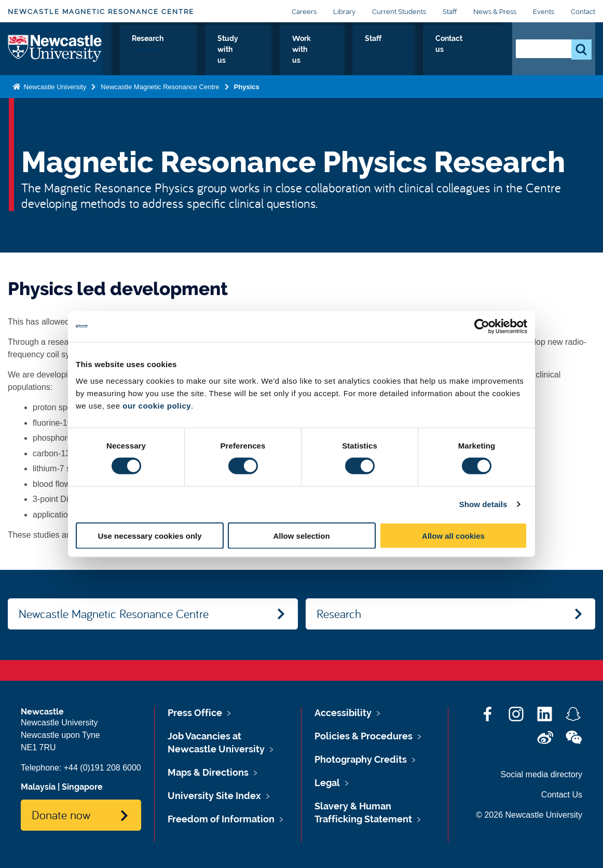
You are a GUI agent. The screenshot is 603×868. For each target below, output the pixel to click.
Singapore (82, 787)
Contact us (474, 50)
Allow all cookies (453, 535)
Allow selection (301, 535)
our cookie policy (157, 405)
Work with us (374, 50)
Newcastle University (54, 85)
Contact (583, 12)
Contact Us (562, 795)
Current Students (399, 12)
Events (544, 12)
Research (241, 50)
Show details (483, 504)
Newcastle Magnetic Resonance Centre (101, 12)
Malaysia (38, 787)
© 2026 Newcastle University (529, 815)
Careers (304, 12)
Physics (190, 50)
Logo (55, 48)
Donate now (61, 815)
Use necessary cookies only (149, 535)
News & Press (495, 12)
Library (344, 12)
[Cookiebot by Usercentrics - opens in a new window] (482, 327)
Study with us (303, 50)
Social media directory (542, 774)
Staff (450, 12)
